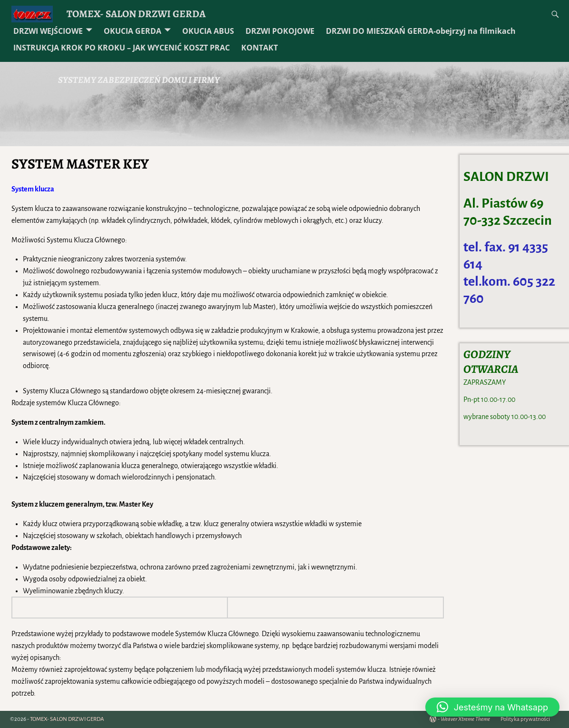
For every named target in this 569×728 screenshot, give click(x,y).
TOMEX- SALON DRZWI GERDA (136, 14)
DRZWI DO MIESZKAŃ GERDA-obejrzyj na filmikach (421, 31)
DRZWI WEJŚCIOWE (48, 31)
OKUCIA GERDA (132, 31)
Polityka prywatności (525, 719)
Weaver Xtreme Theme (465, 719)
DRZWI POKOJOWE (280, 31)
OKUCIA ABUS (208, 31)
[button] (492, 707)
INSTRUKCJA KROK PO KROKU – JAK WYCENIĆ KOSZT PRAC (122, 48)
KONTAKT (260, 48)
